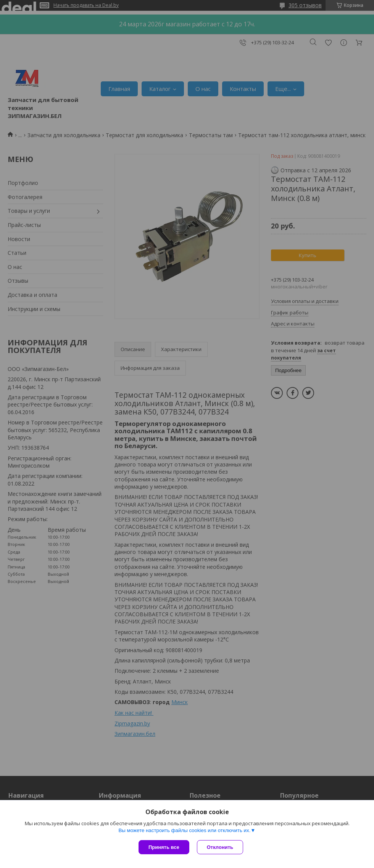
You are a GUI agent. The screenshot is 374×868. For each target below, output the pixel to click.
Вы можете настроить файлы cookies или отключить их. (184, 830)
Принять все (164, 847)
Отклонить (220, 847)
